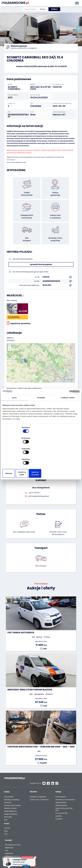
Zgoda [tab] (14, 415)
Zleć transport (41, 552)
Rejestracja (59, 815)
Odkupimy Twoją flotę (38, 779)
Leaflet (55, 368)
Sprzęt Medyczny (10, 793)
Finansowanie (61, 779)
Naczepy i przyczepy (12, 782)
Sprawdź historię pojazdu (41, 251)
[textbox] (42, 9)
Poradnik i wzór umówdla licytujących (58, 520)
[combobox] (42, 9)
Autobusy (8, 785)
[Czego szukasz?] (29, 9)
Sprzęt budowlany (11, 796)
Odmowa (15, 457)
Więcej (27, 866)
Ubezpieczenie (61, 785)
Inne (6, 802)
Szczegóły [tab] (41, 415)
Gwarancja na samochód (65, 782)
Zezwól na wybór (41, 457)
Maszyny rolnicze (10, 791)
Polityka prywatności (63, 824)
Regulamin (59, 821)
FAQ (57, 818)
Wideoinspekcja (61, 788)
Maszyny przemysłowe (12, 788)
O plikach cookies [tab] (68, 415)
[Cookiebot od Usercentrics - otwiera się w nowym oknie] (70, 409)
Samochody (9, 779)
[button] (80, 29)
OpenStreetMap (64, 368)
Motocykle (8, 799)
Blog (6, 814)
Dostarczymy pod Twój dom (64, 792)
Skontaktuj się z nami (63, 812)
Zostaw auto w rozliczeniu (39, 782)
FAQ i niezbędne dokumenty (24, 518)
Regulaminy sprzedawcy (19, 309)
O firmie (7, 811)
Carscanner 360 (61, 795)
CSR (6, 817)
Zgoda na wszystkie (67, 457)
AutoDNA (59, 798)
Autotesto (59, 801)
